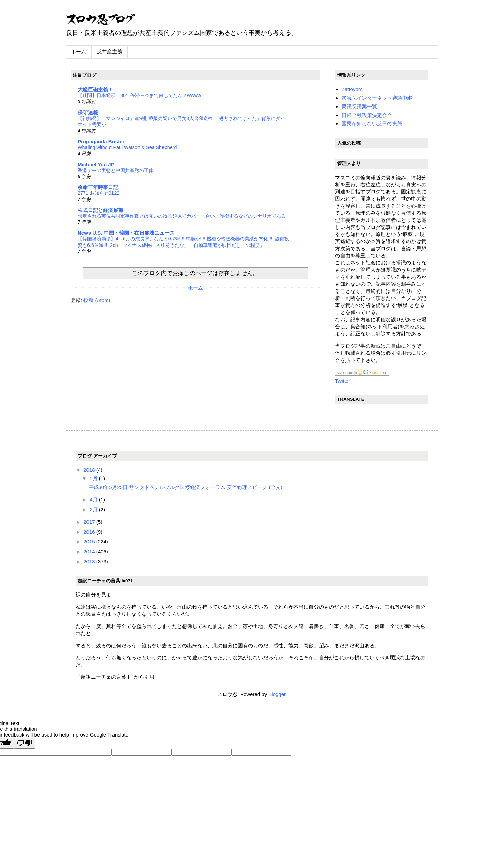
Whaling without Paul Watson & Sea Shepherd (127, 147)
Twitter (343, 381)
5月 (94, 478)
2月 (94, 509)
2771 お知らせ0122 (98, 193)
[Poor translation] (25, 743)
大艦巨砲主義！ (95, 89)
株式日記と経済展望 (100, 210)
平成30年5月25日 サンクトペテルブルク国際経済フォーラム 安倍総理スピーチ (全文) (185, 487)
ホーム (79, 52)
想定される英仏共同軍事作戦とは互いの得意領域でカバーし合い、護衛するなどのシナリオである (182, 216)
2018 (90, 470)
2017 (90, 522)
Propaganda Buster (101, 142)
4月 (94, 500)
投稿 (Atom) (97, 300)
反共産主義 (110, 52)
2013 (90, 562)
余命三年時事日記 (98, 187)
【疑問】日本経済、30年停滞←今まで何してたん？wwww (139, 95)
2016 (90, 532)
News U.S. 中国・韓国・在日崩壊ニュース (126, 233)
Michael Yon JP (96, 165)
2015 (90, 542)
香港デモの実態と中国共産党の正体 (116, 170)
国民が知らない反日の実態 (372, 124)
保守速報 (88, 112)
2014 (90, 551)
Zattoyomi (353, 89)
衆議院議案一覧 (359, 106)
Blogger (277, 694)
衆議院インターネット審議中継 (377, 98)
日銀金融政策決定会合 (367, 115)
